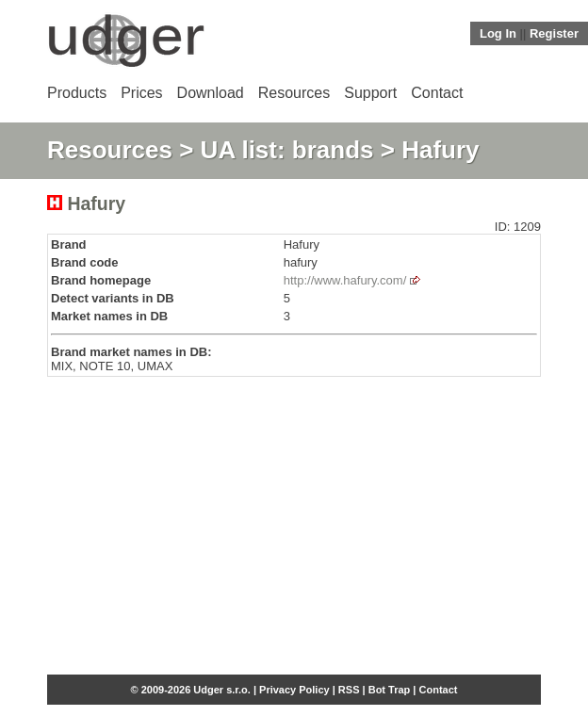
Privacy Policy (294, 690)
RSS (349, 690)
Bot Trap (390, 690)
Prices (141, 93)
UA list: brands (287, 150)
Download (211, 93)
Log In (498, 33)
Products (77, 93)
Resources (294, 93)
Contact (437, 93)
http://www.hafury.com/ (345, 280)
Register (554, 33)
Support (370, 93)
